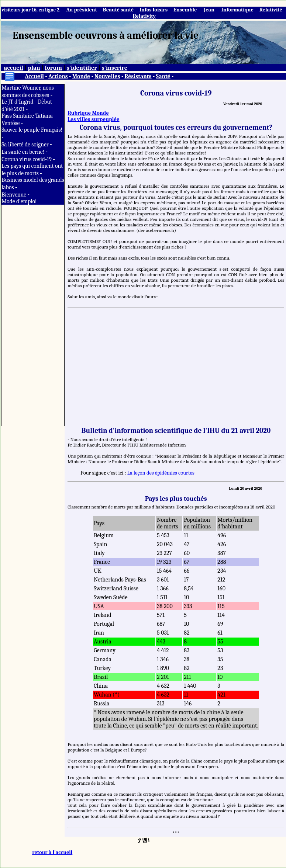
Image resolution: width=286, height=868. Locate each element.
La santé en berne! (23, 152)
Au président (81, 10)
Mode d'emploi (19, 201)
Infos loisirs (154, 10)
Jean (210, 10)
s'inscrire (114, 68)
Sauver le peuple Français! (32, 130)
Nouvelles (107, 76)
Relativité (271, 10)
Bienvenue (14, 195)
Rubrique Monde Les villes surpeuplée (93, 116)
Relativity (144, 16)
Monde (81, 76)
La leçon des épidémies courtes (161, 473)
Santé (163, 76)
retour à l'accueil (52, 852)
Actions (58, 76)
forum (53, 68)
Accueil (34, 76)
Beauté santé (119, 10)
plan (34, 68)
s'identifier (82, 68)
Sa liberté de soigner (26, 145)
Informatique (238, 10)
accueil (14, 68)
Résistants (138, 76)
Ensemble (186, 10)
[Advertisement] (33, 315)
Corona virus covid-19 (27, 159)
